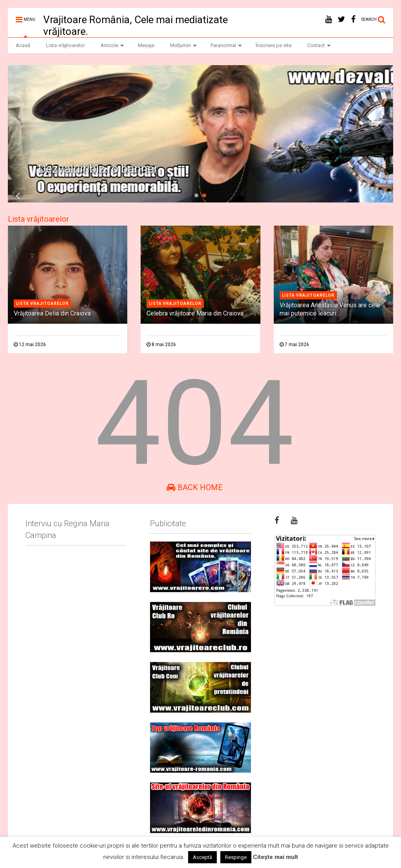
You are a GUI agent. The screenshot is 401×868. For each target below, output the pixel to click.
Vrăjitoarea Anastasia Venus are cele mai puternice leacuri (330, 309)
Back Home (195, 487)
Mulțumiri (183, 45)
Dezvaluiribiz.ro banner (98, 169)
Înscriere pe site (274, 45)
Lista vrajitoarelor (42, 304)
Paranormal (226, 45)
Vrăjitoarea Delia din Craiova (52, 313)
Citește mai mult (276, 857)
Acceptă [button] (202, 857)
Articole (112, 45)
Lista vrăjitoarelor (65, 45)
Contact (319, 45)
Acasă (23, 45)
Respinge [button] (236, 857)
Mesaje (146, 45)
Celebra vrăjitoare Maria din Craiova (195, 313)
